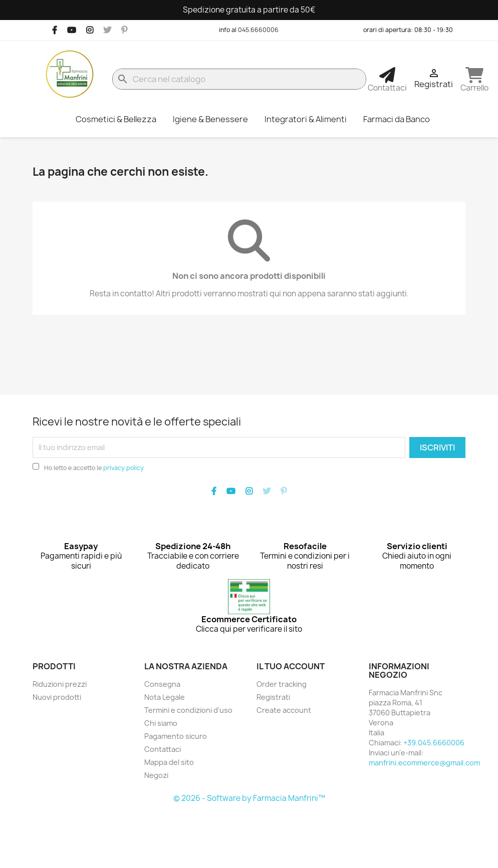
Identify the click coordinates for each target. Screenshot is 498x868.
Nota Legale (165, 697)
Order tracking (282, 684)
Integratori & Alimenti (306, 119)
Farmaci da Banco (397, 119)
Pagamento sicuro (176, 736)
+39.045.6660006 (434, 743)
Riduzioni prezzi (60, 684)
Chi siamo (161, 723)
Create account (284, 710)
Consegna (162, 684)
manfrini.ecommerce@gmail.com (424, 763)
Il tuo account (291, 666)
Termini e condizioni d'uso (188, 710)
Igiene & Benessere (210, 119)
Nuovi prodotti (57, 697)
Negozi (156, 775)
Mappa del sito (169, 762)
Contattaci (163, 749)
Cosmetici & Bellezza (116, 119)
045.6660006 (258, 30)
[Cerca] (239, 79)
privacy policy (123, 468)
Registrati (273, 697)
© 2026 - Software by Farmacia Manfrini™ (249, 798)
